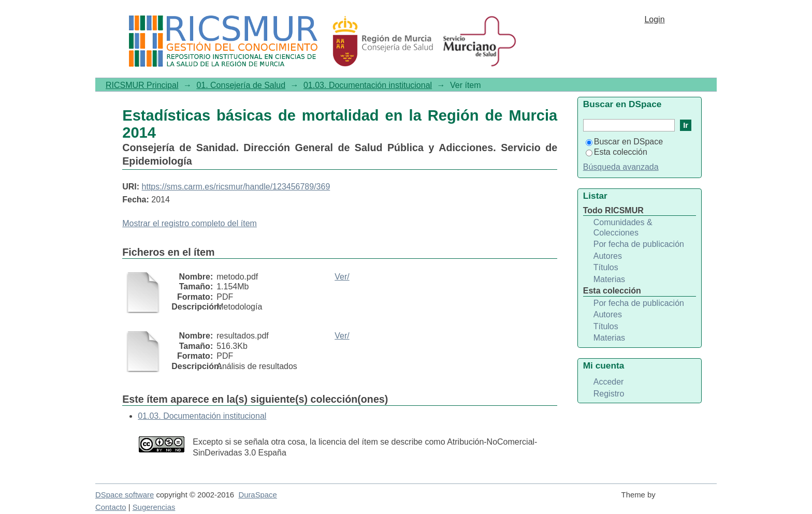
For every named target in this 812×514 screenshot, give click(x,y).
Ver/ (342, 277)
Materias (609, 279)
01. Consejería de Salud (241, 85)
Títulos (606, 267)
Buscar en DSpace (624, 142)
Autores (608, 256)
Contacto (111, 507)
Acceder (609, 382)
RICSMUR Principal (142, 85)
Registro (609, 394)
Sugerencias (154, 507)
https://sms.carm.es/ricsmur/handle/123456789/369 (236, 187)
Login (654, 19)
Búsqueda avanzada (621, 167)
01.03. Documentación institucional (368, 85)
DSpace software (125, 495)
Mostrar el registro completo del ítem (190, 223)
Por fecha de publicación (639, 244)
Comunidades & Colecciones (623, 227)
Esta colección (617, 152)
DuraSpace (257, 495)
